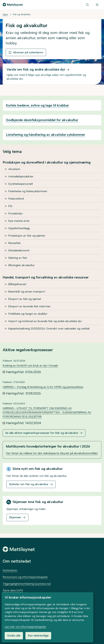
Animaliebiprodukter (21, 176)
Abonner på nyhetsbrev (26, 52)
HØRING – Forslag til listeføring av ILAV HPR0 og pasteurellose (43, 387)
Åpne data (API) (13, 590)
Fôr (10, 206)
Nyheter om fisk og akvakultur (29, 484)
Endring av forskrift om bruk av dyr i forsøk (30, 366)
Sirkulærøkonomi (19, 250)
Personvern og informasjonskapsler (25, 577)
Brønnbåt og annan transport (27, 292)
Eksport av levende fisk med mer (29, 306)
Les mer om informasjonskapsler (25, 627)
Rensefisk (14, 243)
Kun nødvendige (38, 636)
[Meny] (97, 5)
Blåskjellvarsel (17, 284)
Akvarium (14, 169)
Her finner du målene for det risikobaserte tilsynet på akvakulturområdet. (52, 453)
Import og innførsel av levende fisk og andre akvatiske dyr (45, 321)
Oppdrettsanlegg (19, 228)
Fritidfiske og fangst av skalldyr (28, 314)
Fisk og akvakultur (22, 14)
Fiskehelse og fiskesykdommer (28, 191)
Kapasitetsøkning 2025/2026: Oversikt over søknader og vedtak (49, 329)
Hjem (5, 14)
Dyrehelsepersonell (20, 184)
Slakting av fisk (18, 258)
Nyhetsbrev (10, 570)
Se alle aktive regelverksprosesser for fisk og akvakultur (42, 433)
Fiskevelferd (16, 199)
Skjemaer (15, 517)
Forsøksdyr (15, 213)
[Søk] (87, 5)
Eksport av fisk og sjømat (25, 299)
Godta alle (14, 636)
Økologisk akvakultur (21, 265)
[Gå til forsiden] (13, 5)
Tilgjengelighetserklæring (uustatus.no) (27, 584)
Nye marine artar (19, 221)
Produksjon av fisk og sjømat (27, 236)
